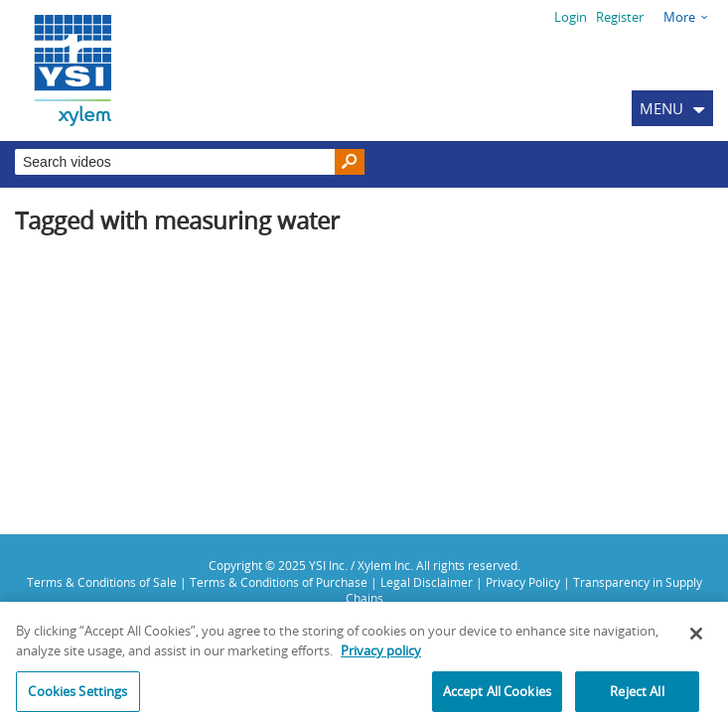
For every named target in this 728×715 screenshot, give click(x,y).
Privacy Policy (523, 582)
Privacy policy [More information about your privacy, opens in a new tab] (381, 655)
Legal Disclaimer (427, 582)
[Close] (696, 639)
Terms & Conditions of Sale (102, 582)
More (679, 17)
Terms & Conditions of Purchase (279, 582)
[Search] (350, 162)
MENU (661, 108)
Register (620, 17)
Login (571, 17)
